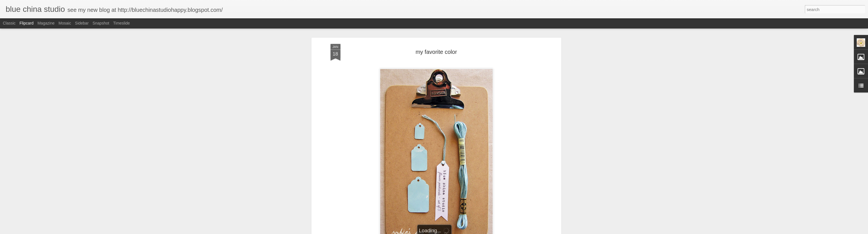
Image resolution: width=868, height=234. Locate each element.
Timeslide (122, 23)
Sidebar (82, 23)
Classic (9, 23)
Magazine (46, 23)
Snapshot (101, 23)
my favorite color (436, 52)
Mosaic (65, 23)
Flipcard (27, 23)
